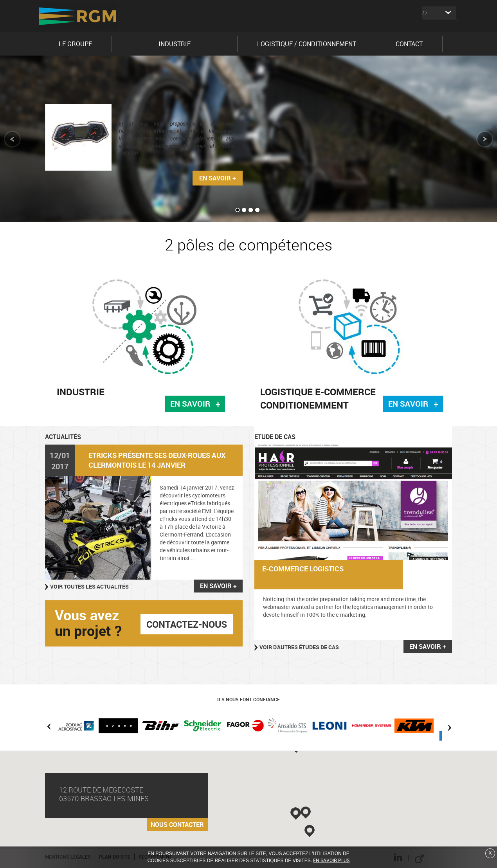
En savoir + (218, 178)
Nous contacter (177, 825)
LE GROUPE (75, 44)
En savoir (190, 404)
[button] (296, 813)
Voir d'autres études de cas (299, 647)
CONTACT (409, 44)
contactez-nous (187, 624)
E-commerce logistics (303, 569)
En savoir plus (331, 860)
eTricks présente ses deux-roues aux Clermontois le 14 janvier (157, 460)
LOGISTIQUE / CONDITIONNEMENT (307, 44)
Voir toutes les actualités (89, 586)
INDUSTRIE (175, 44)
